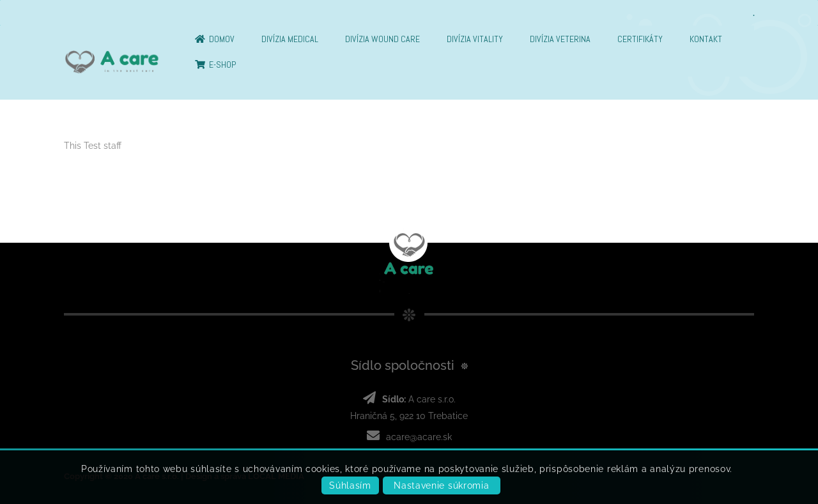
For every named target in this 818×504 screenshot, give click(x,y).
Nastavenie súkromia (441, 485)
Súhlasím (350, 485)
